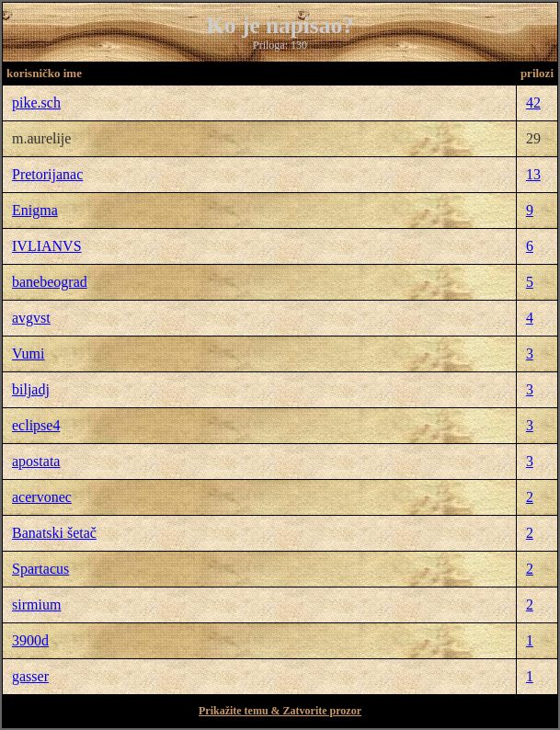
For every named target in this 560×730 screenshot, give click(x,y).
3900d (30, 640)
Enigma (35, 210)
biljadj (31, 389)
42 (533, 103)
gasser (30, 676)
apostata (36, 461)
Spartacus (40, 569)
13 (533, 174)
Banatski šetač (54, 533)
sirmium (36, 605)
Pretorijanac (47, 174)
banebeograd (50, 282)
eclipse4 (36, 425)
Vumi (28, 354)
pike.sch (36, 103)
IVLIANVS (47, 246)
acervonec (42, 497)
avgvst (31, 318)
